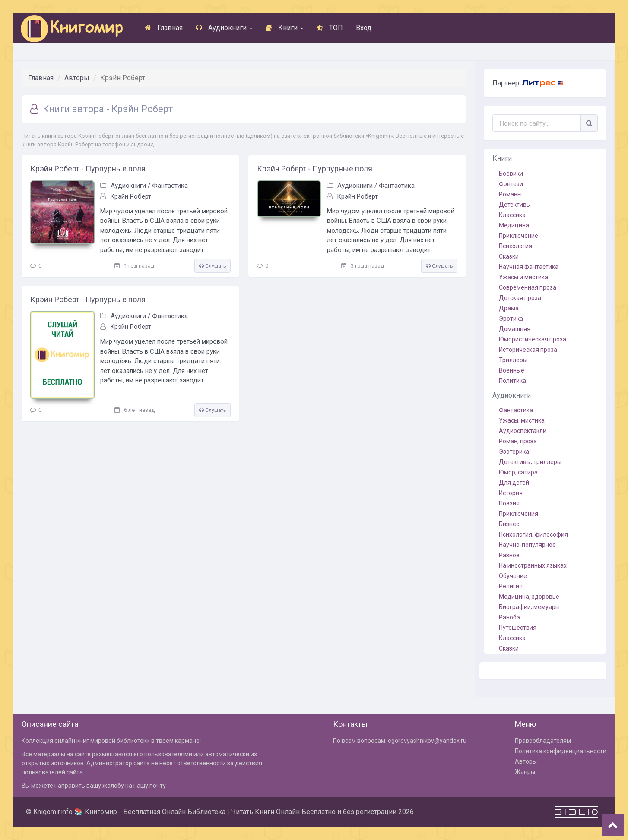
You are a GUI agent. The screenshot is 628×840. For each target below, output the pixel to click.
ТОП (330, 28)
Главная (164, 28)
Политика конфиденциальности (561, 751)
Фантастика (170, 186)
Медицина (514, 225)
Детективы (515, 205)
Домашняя (515, 329)
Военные (512, 370)
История (511, 493)
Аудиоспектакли (523, 431)
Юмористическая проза (533, 339)
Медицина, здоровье (529, 597)
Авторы (77, 78)
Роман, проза (518, 441)
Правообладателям (543, 741)
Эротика (511, 319)
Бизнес (509, 524)
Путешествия (518, 628)
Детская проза (520, 298)
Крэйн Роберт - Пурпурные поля (88, 169)
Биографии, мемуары (529, 607)
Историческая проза (528, 350)
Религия (511, 586)
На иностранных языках (533, 565)
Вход (364, 28)
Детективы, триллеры (530, 462)
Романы (510, 194)
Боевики (511, 174)
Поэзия (509, 503)
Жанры (525, 772)
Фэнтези (511, 184)
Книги (285, 28)
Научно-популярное (527, 545)
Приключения (519, 514)
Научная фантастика (529, 267)
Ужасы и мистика (523, 277)
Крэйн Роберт (131, 196)
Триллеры (513, 360)
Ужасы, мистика (522, 420)
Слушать (213, 266)
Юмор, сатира (518, 472)
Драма (509, 308)
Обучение (513, 576)
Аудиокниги (224, 28)
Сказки (509, 256)
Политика (512, 381)
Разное (509, 555)
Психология (515, 246)
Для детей (514, 483)
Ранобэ (509, 617)
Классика (512, 215)
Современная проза (528, 287)
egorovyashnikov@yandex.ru (427, 741)
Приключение (519, 236)
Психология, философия (533, 534)
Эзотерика (514, 452)
